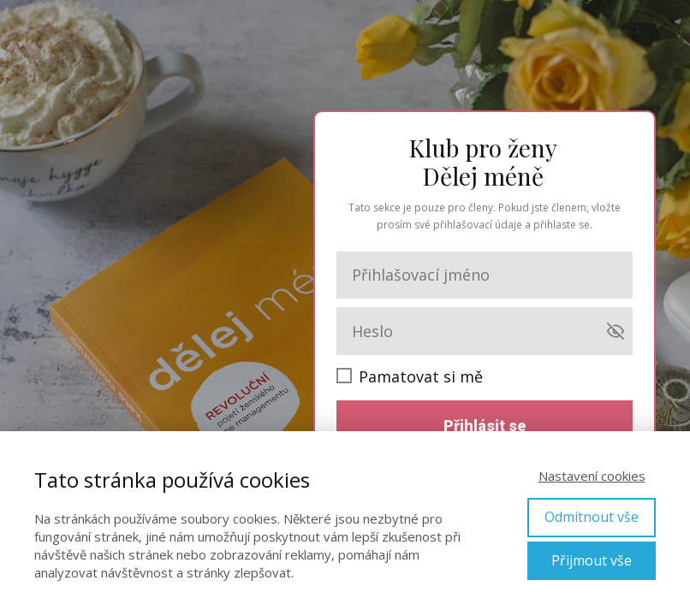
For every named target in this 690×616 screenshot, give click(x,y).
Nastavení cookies (592, 476)
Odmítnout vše (592, 517)
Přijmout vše (592, 560)
